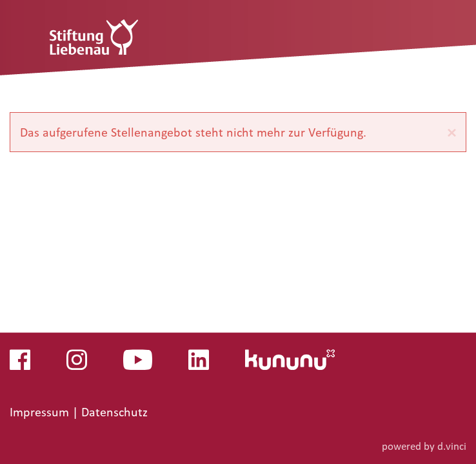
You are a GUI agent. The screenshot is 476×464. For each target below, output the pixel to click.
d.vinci (452, 446)
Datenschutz (114, 412)
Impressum (41, 412)
